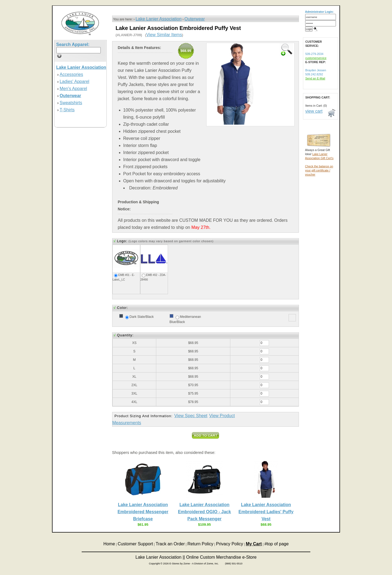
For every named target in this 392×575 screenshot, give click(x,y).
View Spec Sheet (191, 416)
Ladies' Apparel (74, 82)
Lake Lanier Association (159, 19)
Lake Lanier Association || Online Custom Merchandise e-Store (196, 557)
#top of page (276, 544)
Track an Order (170, 544)
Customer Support (135, 544)
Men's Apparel (73, 89)
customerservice (316, 58)
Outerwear (195, 19)
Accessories (71, 74)
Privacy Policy (230, 544)
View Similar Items (164, 35)
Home (109, 544)
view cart (314, 111)
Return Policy (200, 544)
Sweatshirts (71, 103)
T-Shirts (67, 110)
